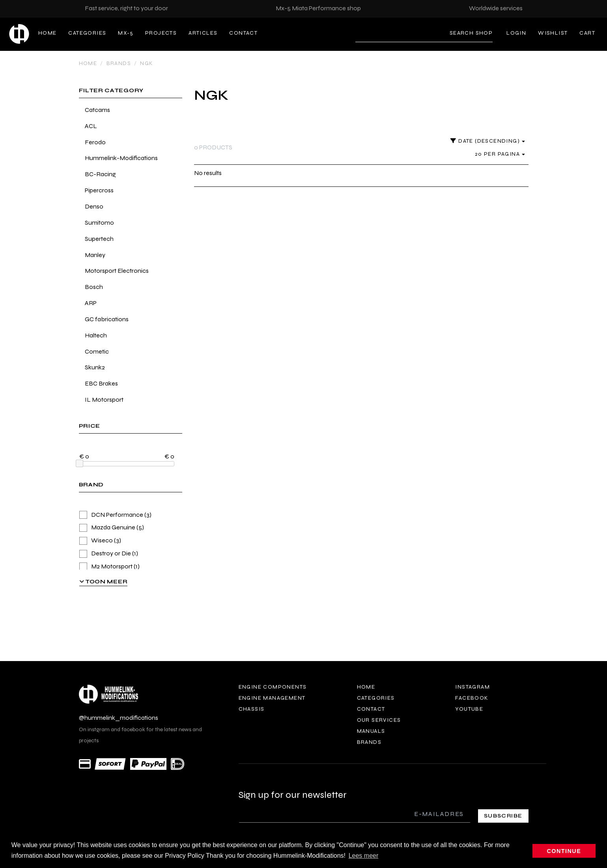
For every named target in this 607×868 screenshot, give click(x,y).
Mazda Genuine (112, 528)
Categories (87, 33)
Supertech (99, 239)
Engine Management (272, 698)
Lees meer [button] (364, 856)
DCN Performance (115, 515)
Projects (161, 33)
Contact (243, 33)
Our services (379, 720)
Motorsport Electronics (117, 271)
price (90, 426)
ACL (91, 126)
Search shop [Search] (471, 33)
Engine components (273, 687)
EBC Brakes (101, 383)
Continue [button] (564, 851)
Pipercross (99, 190)
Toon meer (104, 582)
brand (92, 485)
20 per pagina (500, 154)
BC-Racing (100, 174)
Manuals (371, 731)
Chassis (252, 709)
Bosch (94, 287)
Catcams (97, 110)
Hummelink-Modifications (121, 158)
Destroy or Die (109, 554)
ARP (91, 303)
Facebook (472, 698)
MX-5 (126, 33)
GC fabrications (107, 319)
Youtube (469, 709)
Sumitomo (99, 223)
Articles (203, 33)
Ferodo (95, 142)
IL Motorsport (104, 400)
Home (48, 33)
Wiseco (100, 541)
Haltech (96, 335)
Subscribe (503, 816)
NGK (147, 63)
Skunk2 (95, 367)
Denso (94, 206)
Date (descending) (487, 141)
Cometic (97, 351)
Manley (95, 255)
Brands (119, 63)
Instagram (473, 687)
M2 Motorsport (109, 567)
